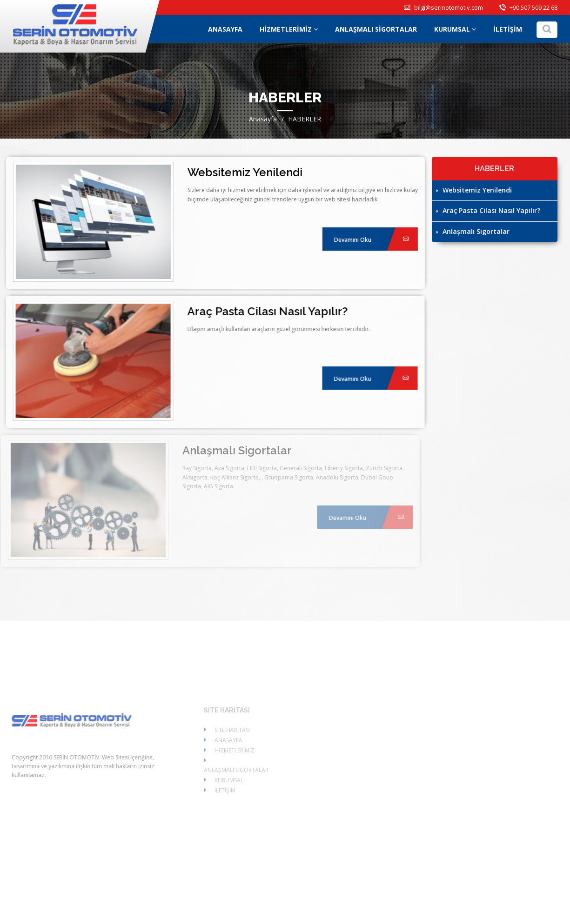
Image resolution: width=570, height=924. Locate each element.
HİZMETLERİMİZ (289, 29)
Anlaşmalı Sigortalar (473, 231)
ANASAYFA (225, 29)
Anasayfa (263, 120)
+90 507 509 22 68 (528, 7)
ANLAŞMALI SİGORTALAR (376, 29)
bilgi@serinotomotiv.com (443, 7)
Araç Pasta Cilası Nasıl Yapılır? (489, 210)
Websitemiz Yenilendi (475, 190)
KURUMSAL (455, 29)
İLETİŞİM (508, 29)
